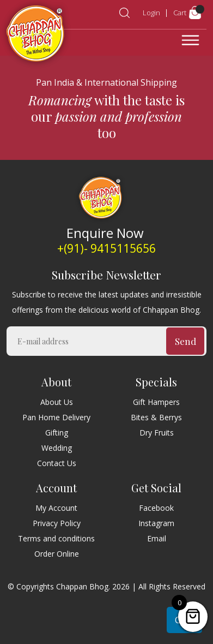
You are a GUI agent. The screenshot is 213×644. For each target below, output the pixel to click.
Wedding (57, 448)
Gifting (57, 433)
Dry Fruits (157, 433)
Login (151, 13)
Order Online (57, 554)
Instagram (156, 523)
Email (157, 538)
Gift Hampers (156, 402)
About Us (57, 402)
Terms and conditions (56, 538)
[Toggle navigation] (190, 40)
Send (185, 341)
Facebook (156, 508)
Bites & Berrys (156, 417)
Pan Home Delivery (56, 417)
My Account (56, 508)
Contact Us (57, 463)
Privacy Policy (57, 523)
